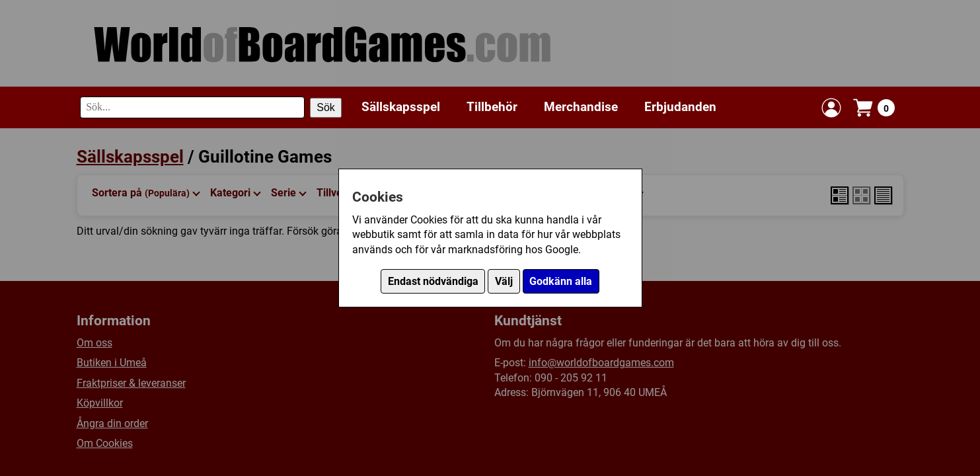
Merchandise (581, 107)
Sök (326, 107)
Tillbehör (492, 107)
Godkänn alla (561, 281)
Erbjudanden (680, 107)
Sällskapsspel (401, 107)
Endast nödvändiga (433, 281)
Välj (504, 281)
